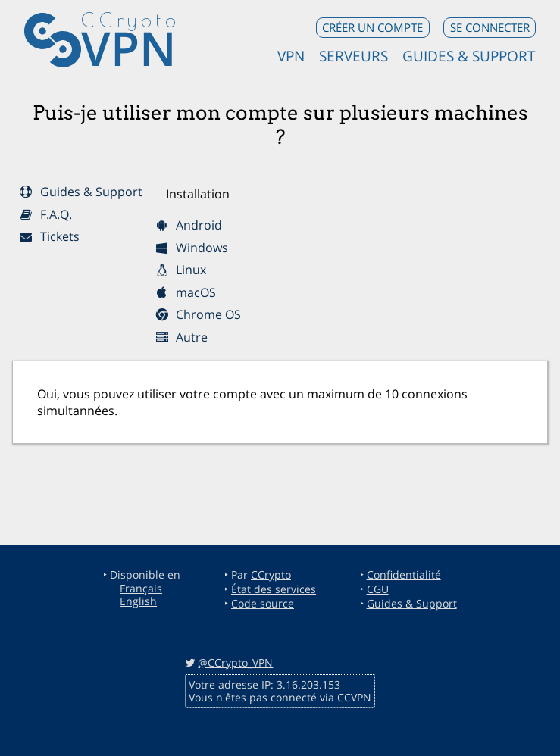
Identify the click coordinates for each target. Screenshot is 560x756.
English (138, 601)
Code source (263, 603)
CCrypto (271, 575)
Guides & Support (469, 56)
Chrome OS (198, 314)
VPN (129, 48)
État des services (274, 589)
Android (189, 225)
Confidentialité (404, 575)
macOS (186, 292)
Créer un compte (372, 27)
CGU (378, 589)
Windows (192, 248)
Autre (181, 337)
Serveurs (354, 56)
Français (141, 588)
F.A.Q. (45, 214)
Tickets (49, 236)
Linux (181, 270)
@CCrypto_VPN (235, 662)
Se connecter (490, 27)
